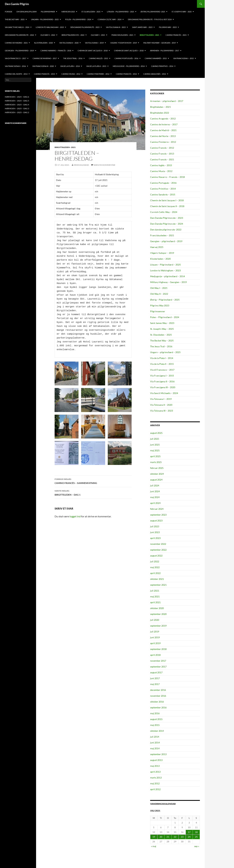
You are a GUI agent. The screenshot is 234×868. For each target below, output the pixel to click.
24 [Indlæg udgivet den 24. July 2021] (189, 837)
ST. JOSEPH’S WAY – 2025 (182, 12)
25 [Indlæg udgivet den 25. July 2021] (196, 837)
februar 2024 (157, 509)
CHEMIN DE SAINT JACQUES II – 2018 (93, 51)
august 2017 (156, 672)
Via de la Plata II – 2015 (162, 364)
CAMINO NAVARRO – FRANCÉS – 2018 (56, 51)
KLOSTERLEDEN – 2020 (43, 43)
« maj (154, 846)
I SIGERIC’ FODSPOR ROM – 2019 (123, 43)
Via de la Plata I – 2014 (162, 358)
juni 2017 (155, 678)
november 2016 (158, 696)
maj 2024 (155, 497)
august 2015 (156, 719)
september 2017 (158, 667)
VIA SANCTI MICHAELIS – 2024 (17, 27)
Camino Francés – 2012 (162, 148)
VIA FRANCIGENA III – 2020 (43, 66)
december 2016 (158, 690)
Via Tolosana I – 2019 (161, 399)
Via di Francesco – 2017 (162, 370)
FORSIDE (9, 12)
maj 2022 (155, 567)
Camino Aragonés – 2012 (163, 119)
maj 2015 (155, 725)
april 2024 (155, 503)
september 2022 (158, 550)
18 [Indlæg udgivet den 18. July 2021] (196, 832)
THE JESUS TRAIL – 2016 (73, 58)
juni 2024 (155, 491)
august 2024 (156, 480)
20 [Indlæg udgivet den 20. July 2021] (161, 837)
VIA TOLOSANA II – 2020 (69, 43)
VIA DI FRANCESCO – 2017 (16, 58)
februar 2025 (157, 468)
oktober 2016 (157, 702)
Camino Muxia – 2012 (161, 171)
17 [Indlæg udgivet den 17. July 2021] (189, 832)
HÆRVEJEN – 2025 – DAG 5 (17, 101)
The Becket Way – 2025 (162, 341)
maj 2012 (155, 783)
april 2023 (155, 538)
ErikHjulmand (81, 165)
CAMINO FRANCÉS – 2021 (176, 35)
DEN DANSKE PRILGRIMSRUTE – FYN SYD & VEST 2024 (150, 19)
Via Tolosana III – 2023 (162, 411)
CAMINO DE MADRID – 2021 (16, 43)
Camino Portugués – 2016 (163, 183)
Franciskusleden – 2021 (162, 235)
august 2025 (156, 433)
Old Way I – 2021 (159, 288)
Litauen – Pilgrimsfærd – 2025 (165, 265)
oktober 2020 (157, 608)
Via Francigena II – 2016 (162, 381)
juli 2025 (155, 439)
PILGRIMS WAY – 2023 (168, 27)
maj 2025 (155, 450)
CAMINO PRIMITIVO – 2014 (162, 66)
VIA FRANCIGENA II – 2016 (15, 66)
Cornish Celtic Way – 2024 (164, 212)
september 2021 (158, 585)
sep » (197, 846)
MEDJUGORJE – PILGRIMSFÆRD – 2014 (129, 66)
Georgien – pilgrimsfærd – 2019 (166, 241)
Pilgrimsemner (158, 311)
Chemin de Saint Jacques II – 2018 (167, 206)
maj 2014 (155, 748)
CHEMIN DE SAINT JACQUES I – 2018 (129, 51)
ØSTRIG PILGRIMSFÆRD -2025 (153, 12)
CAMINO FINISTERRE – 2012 (98, 74)
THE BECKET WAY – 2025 (15, 19)
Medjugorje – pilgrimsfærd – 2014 (167, 276)
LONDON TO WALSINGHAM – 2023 (50, 27)
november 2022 (158, 544)
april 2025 (155, 456)
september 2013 (158, 754)
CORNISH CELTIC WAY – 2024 (110, 19)
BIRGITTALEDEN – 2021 (149, 35)
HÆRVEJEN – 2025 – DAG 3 (17, 108)
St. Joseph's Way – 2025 (162, 329)
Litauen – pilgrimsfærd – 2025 (120, 12)
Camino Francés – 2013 (162, 154)
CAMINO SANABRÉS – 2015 (156, 58)
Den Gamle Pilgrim (17, 4)
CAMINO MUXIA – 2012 (71, 74)
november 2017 (158, 661)
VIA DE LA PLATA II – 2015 (96, 66)
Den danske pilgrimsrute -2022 (166, 230)
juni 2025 (155, 445)
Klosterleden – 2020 (160, 259)
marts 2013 (156, 778)
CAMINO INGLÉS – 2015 (98, 58)
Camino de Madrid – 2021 (163, 130)
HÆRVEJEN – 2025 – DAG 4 (17, 105)
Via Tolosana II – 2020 (161, 405)
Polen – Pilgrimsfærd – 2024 (165, 317)
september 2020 (158, 614)
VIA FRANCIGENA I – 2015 (183, 58)
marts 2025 (156, 462)
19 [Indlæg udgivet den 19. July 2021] (154, 837)
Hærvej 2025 (157, 247)
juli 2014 (155, 737)
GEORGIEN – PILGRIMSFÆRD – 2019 (19, 51)
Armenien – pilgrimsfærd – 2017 (167, 101)
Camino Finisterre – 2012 (163, 142)
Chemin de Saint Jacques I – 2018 (167, 200)
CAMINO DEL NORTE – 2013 (16, 74)
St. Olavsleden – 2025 (161, 335)
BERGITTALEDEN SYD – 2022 (73, 35)
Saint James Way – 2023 (142, 27)
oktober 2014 (157, 731)
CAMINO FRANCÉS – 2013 (44, 74)
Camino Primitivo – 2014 (163, 189)
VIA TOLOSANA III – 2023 (116, 27)
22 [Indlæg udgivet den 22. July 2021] (175, 837)
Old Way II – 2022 (159, 294)
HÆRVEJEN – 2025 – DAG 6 (17, 97)
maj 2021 (155, 596)
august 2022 (156, 556)
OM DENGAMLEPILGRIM (26, 12)
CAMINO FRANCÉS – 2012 (126, 74)
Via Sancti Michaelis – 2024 (164, 393)
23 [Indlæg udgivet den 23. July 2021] (182, 837)
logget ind (75, 516)
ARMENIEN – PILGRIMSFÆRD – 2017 (165, 51)
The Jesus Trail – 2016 (161, 346)
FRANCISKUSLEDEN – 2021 (122, 35)
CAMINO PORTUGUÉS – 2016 (126, 58)
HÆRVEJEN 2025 (68, 12)
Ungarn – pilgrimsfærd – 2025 (45, 19)
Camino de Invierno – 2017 (164, 124)
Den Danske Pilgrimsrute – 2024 (167, 224)
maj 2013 (155, 766)
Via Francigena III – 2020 (163, 387)
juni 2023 (155, 532)
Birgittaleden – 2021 (160, 107)
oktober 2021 (157, 579)
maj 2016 (155, 713)
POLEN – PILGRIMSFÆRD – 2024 (78, 19)
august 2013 (156, 760)
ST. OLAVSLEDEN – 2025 (91, 12)
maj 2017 (155, 684)
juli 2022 (155, 561)
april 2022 (155, 573)
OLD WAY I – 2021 (98, 35)
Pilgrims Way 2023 (160, 305)
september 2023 (158, 515)
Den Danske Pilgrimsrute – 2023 (85, 27)
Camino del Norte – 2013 (163, 136)
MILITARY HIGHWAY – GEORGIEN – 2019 (159, 43)
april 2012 (155, 789)
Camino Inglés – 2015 (161, 165)
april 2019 (155, 643)
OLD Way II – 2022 (48, 35)
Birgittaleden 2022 (160, 113)
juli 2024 (155, 485)
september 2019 (158, 626)
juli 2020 (155, 620)
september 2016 (158, 707)
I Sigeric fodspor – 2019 (162, 253)
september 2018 (158, 649)
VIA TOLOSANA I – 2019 (94, 43)
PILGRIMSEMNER (48, 12)
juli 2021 (155, 591)
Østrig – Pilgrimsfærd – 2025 (165, 300)
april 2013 (155, 772)
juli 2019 (155, 631)
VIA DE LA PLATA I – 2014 (70, 66)
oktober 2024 (157, 474)
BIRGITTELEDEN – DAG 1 (93, 492)
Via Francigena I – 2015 (162, 376)
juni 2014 (155, 742)
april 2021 (155, 602)
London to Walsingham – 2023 (165, 270)
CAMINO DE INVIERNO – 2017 (45, 58)
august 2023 (156, 520)
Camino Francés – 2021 (162, 159)
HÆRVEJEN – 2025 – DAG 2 (17, 112)
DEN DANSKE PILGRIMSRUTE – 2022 (19, 35)
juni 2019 (155, 637)
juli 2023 (155, 526)
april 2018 (155, 655)
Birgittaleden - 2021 (65, 147)
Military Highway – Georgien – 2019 (168, 282)
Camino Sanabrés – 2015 (163, 194)
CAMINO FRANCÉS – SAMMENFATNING (93, 481)
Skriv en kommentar (104, 165)
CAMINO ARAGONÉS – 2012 (155, 74)
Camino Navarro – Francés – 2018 (167, 177)
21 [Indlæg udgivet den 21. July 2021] (168, 837)
